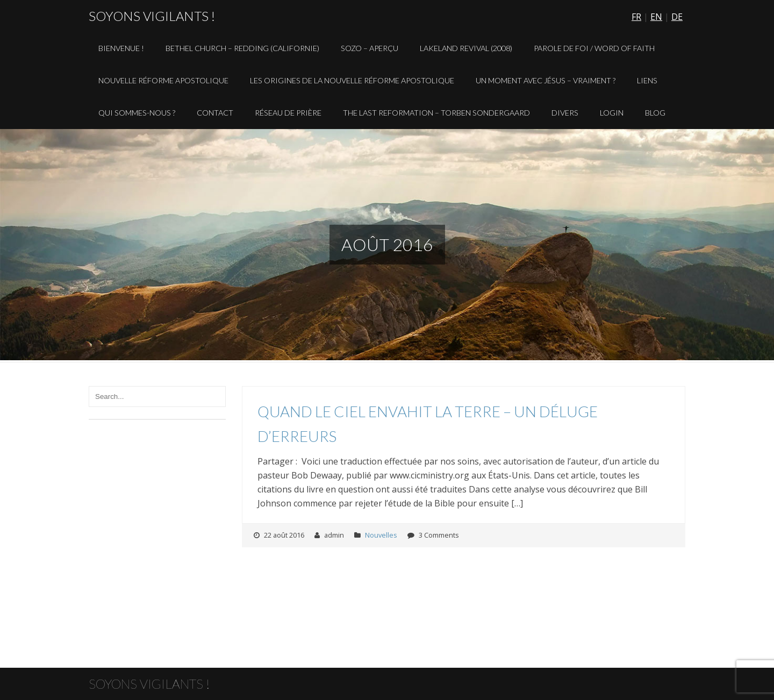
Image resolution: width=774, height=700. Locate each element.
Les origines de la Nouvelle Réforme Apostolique (352, 80)
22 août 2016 (284, 535)
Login (612, 113)
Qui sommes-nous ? (137, 113)
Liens (647, 80)
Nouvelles (381, 535)
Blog (655, 113)
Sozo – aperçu (370, 48)
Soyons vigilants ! (152, 16)
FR (636, 17)
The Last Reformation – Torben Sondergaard (436, 113)
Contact (215, 113)
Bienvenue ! (121, 48)
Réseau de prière (288, 113)
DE (677, 17)
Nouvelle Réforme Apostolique (163, 80)
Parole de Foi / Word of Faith (594, 48)
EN (656, 17)
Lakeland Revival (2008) (466, 48)
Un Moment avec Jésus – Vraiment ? (546, 80)
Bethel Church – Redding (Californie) (242, 48)
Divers (565, 113)
